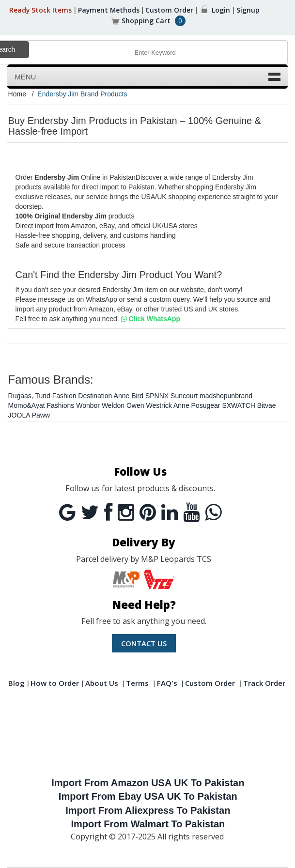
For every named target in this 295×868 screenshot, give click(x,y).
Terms (138, 683)
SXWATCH (238, 405)
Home (17, 94)
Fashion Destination (82, 396)
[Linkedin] (170, 512)
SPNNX (157, 396)
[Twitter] (90, 512)
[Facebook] (108, 512)
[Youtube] (191, 512)
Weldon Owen (123, 405)
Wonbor (88, 405)
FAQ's (167, 683)
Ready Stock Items (40, 10)
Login (222, 10)
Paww (41, 415)
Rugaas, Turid (29, 396)
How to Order (55, 683)
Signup (249, 10)
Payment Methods (109, 10)
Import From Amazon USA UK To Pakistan (148, 783)
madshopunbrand (226, 396)
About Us (102, 683)
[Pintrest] (148, 512)
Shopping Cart (146, 21)
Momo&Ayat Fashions (41, 405)
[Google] (67, 512)
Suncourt (184, 396)
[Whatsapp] (213, 512)
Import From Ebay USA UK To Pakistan (148, 796)
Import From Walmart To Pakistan (148, 824)
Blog (16, 683)
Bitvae (267, 405)
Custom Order (170, 10)
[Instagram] (126, 512)
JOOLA (19, 415)
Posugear (206, 405)
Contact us (144, 643)
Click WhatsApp (151, 319)
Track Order (264, 683)
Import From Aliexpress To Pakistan (148, 810)
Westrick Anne (167, 405)
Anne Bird (129, 396)
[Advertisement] (148, 735)
